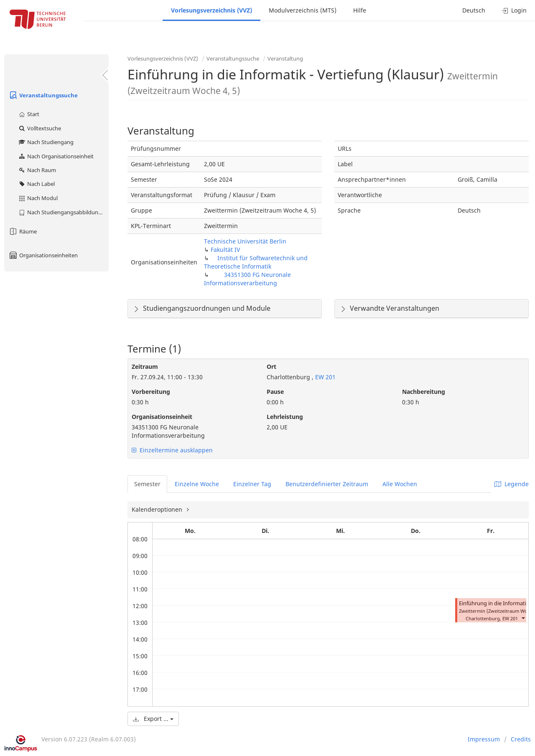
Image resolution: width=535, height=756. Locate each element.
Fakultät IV (225, 250)
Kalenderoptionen (158, 509)
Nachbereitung (424, 392)
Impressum (484, 739)
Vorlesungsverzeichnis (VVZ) (211, 10)
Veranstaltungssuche (43, 95)
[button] (523, 618)
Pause (275, 392)
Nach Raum (37, 170)
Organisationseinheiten (43, 255)
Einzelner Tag (252, 484)
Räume (23, 231)
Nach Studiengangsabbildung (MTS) (63, 212)
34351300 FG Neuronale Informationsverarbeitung (247, 279)
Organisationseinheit (162, 417)
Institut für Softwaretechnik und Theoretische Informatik (256, 262)
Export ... (153, 719)
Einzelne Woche (197, 484)
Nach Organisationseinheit (56, 156)
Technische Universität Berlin (245, 241)
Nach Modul (38, 198)
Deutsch (474, 10)
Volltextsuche (39, 128)
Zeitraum (145, 367)
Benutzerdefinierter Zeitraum (327, 484)
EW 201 (325, 377)
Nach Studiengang (46, 142)
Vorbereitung (151, 392)
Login (514, 10)
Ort (271, 367)
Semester (147, 484)
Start (29, 114)
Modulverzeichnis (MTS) (303, 10)
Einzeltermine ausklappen (172, 450)
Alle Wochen (400, 484)
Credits (521, 739)
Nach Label (36, 184)
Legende (512, 484)
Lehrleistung (285, 417)
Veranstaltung (285, 58)
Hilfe (360, 10)
